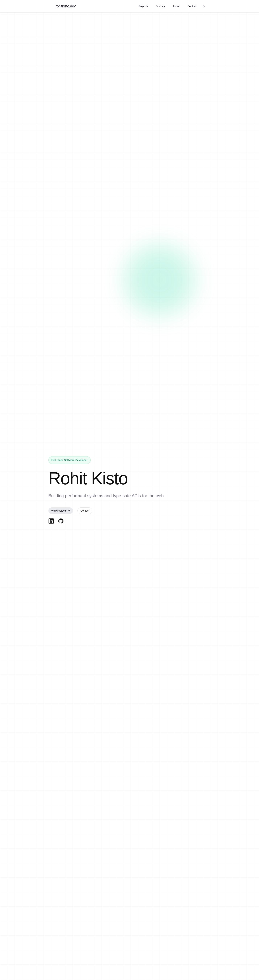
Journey (160, 6)
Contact (192, 6)
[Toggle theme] (204, 6)
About (176, 6)
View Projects (61, 511)
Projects (143, 6)
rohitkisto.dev (66, 6)
